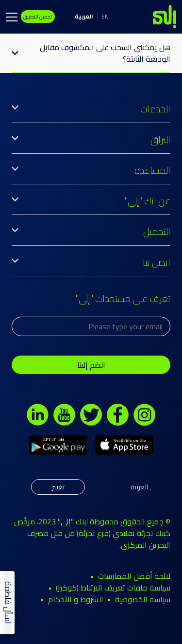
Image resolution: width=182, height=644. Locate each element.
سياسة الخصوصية (143, 599)
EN (105, 16)
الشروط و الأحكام (76, 599)
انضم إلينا (91, 365)
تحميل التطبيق (38, 17)
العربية (84, 16)
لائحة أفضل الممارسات (134, 576)
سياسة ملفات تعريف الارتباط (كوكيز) (113, 588)
